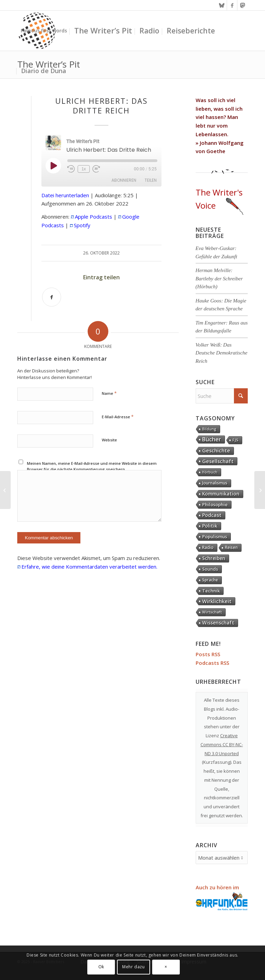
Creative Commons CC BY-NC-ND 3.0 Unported (222, 744)
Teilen (151, 180)
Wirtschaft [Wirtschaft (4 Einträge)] (212, 612)
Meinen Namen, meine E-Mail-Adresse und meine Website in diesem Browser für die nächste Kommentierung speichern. (92, 466)
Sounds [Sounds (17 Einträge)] (210, 569)
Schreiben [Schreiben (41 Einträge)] (214, 558)
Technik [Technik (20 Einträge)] (211, 591)
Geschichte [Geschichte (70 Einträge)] (216, 451)
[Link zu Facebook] (232, 5)
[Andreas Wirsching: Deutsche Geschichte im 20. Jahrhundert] (5, 490)
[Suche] (222, 396)
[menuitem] (44, 31)
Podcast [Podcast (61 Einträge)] (212, 515)
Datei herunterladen (65, 195)
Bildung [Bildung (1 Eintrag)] (209, 429)
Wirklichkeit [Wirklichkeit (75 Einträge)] (217, 601)
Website (109, 440)
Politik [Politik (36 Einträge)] (210, 526)
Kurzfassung (217, 762)
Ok (101, 967)
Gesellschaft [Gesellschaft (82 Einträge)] (218, 461)
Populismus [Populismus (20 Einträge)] (215, 537)
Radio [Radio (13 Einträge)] (208, 547)
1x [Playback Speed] (84, 169)
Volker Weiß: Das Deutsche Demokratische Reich (222, 353)
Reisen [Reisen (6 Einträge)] (231, 547)
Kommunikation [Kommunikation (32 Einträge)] (221, 494)
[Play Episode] (53, 166)
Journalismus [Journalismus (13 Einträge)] (215, 483)
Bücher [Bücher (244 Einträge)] (212, 439)
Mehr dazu (133, 967)
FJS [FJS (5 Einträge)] (235, 440)
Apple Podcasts (94, 217)
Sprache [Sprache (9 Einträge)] (210, 580)
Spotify (82, 225)
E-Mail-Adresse (118, 417)
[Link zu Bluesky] (222, 5)
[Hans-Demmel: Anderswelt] (260, 490)
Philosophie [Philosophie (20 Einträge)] (215, 504)
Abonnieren (124, 180)
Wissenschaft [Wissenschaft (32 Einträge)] (218, 623)
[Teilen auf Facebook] (52, 297)
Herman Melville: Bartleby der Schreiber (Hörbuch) (219, 278)
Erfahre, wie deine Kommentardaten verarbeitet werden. (89, 567)
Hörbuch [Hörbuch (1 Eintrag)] (210, 472)
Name (109, 393)
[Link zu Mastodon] (243, 5)
